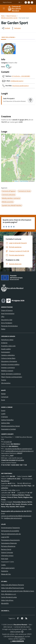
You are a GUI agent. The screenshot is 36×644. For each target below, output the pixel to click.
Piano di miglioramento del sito (11, 534)
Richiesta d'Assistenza (8, 546)
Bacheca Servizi (6, 549)
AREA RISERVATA (17, 641)
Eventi (3, 410)
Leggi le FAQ (5, 537)
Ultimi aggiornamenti (8, 568)
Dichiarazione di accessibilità (10, 531)
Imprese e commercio (8, 368)
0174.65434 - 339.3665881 (21, 76)
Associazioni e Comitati (8, 429)
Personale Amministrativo (9, 326)
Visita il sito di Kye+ (7, 600)
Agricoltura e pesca (7, 340)
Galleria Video (5, 423)
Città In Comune (15, 632)
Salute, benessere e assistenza (11, 374)
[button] (19, 156)
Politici (3, 329)
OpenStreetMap (24, 181)
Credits (3, 565)
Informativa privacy (7, 556)
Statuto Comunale (7, 552)
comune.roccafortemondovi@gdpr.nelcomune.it (16, 516)
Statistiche (5, 571)
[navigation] (4, 8)
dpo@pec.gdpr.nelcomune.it (13, 518)
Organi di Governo (7, 310)
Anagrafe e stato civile (8, 346)
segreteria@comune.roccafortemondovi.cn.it (19, 451)
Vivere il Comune (11, 16)
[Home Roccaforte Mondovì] (17, 9)
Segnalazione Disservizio (9, 543)
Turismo (4, 380)
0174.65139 (8, 442)
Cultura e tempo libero (8, 358)
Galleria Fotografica (7, 420)
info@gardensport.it (17, 81)
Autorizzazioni (6, 352)
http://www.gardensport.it (20, 86)
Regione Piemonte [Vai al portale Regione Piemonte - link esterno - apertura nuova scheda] (7, 2)
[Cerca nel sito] (31, 9)
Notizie (3, 394)
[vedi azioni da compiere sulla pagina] (16, 28)
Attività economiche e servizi (9, 18)
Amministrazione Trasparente (10, 528)
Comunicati (5, 397)
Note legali (5, 559)
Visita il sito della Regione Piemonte (13, 585)
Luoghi (3, 414)
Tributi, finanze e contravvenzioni (12, 377)
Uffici (3, 317)
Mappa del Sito (6, 574)
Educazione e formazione (9, 361)
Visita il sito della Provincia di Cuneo (12, 588)
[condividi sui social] (6, 28)
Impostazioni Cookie (7, 562)
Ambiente (4, 343)
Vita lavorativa (6, 383)
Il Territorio (4, 417)
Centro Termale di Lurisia (9, 597)
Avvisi (3, 400)
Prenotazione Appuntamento (10, 540)
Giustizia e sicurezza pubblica (10, 364)
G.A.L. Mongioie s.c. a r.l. (9, 594)
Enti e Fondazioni (7, 323)
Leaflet (15, 181)
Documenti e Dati (7, 320)
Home (3, 16)
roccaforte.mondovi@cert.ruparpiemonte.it (19, 449)
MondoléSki (5, 603)
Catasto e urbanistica (8, 355)
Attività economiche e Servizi (10, 426)
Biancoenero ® (19, 636)
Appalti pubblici (6, 349)
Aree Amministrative (8, 313)
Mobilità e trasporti (7, 371)
